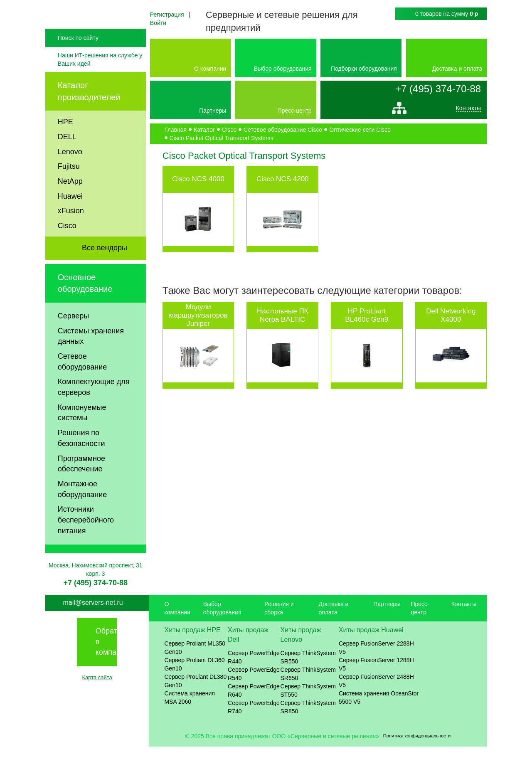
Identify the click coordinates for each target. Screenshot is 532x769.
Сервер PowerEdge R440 (254, 680)
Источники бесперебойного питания (86, 542)
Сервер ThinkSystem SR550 (308, 680)
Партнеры (213, 111)
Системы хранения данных (91, 358)
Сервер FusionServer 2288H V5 (376, 670)
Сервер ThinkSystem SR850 (308, 730)
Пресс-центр (295, 111)
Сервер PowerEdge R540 (254, 696)
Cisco (67, 248)
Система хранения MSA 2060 (190, 720)
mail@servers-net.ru (93, 625)
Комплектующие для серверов (94, 409)
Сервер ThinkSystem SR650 (308, 696)
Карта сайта (97, 700)
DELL (67, 159)
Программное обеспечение (81, 486)
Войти (158, 23)
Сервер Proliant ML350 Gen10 (195, 670)
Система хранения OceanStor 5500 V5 (379, 720)
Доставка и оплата (457, 69)
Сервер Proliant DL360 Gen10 (194, 687)
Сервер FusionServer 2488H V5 (376, 703)
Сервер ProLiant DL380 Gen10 (195, 703)
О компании (210, 69)
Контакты (468, 110)
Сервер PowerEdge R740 (254, 730)
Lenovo (70, 174)
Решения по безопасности (81, 461)
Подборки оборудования (364, 69)
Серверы (73, 338)
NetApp (70, 204)
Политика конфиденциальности (417, 758)
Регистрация (167, 15)
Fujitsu (69, 189)
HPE (65, 144)
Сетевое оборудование (82, 384)
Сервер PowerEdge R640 (254, 713)
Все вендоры (105, 270)
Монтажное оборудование (82, 512)
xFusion (71, 233)
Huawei (70, 219)
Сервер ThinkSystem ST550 (308, 713)
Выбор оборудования (283, 69)
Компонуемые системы (82, 435)
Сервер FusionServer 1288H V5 (376, 687)
